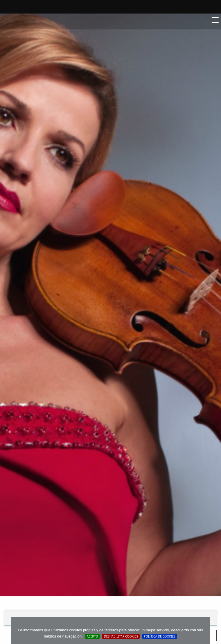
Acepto (92, 636)
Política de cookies (160, 636)
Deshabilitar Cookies (121, 636)
